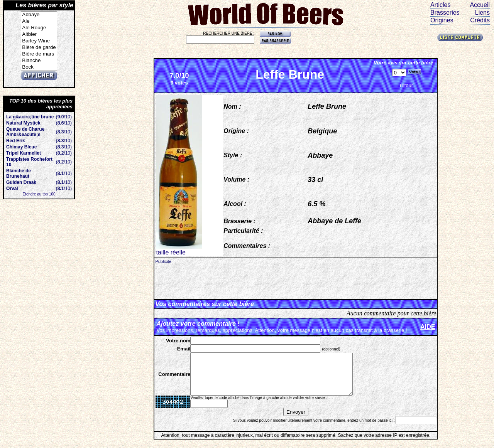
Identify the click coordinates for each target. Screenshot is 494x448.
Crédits (480, 20)
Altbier (39, 35)
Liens (482, 13)
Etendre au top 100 (39, 194)
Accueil (480, 5)
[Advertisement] (296, 281)
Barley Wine (39, 41)
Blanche (39, 61)
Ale (39, 21)
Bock (39, 67)
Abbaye (39, 15)
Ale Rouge (39, 28)
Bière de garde (39, 48)
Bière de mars (39, 54)
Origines (442, 20)
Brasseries (445, 13)
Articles (440, 5)
